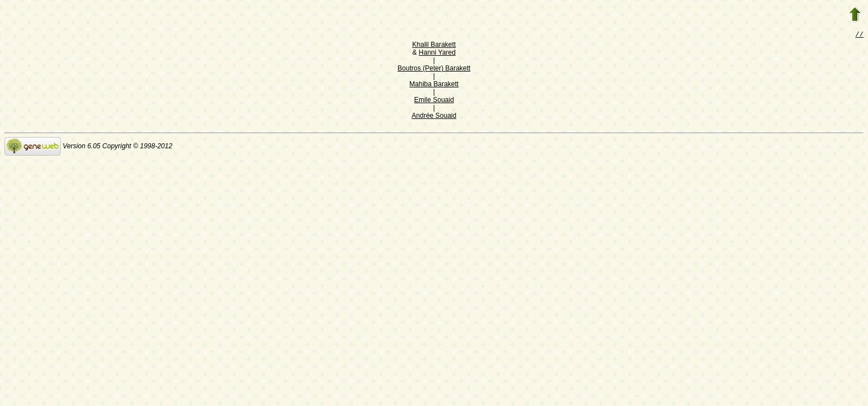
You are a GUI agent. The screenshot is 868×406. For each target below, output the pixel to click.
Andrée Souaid (434, 117)
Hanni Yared (437, 54)
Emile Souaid (434, 101)
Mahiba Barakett (434, 85)
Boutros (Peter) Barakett (434, 69)
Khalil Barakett (434, 46)
